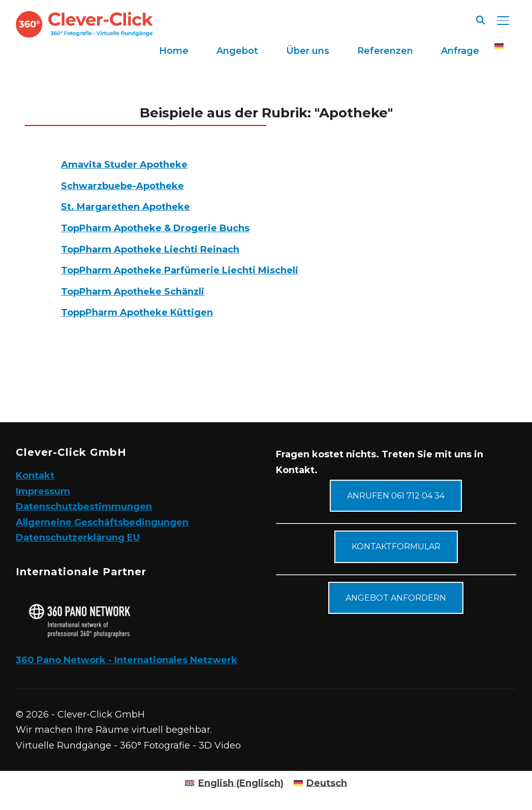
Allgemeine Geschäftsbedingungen (102, 522)
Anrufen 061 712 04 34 (396, 496)
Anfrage (460, 51)
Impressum (43, 491)
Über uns (308, 51)
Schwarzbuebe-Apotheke (122, 186)
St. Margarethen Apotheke (126, 207)
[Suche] (481, 19)
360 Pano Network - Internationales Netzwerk (127, 660)
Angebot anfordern (396, 598)
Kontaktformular (396, 547)
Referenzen (385, 51)
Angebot (237, 51)
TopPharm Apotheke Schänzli (133, 292)
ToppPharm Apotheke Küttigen (137, 313)
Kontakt (35, 476)
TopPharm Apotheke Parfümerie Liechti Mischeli (180, 270)
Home (174, 51)
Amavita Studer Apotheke (124, 165)
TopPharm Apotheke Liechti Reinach (150, 250)
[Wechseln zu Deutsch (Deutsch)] (320, 783)
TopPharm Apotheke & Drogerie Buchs (155, 228)
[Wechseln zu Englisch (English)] (234, 783)
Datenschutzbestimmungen (84, 507)
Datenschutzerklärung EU (78, 538)
